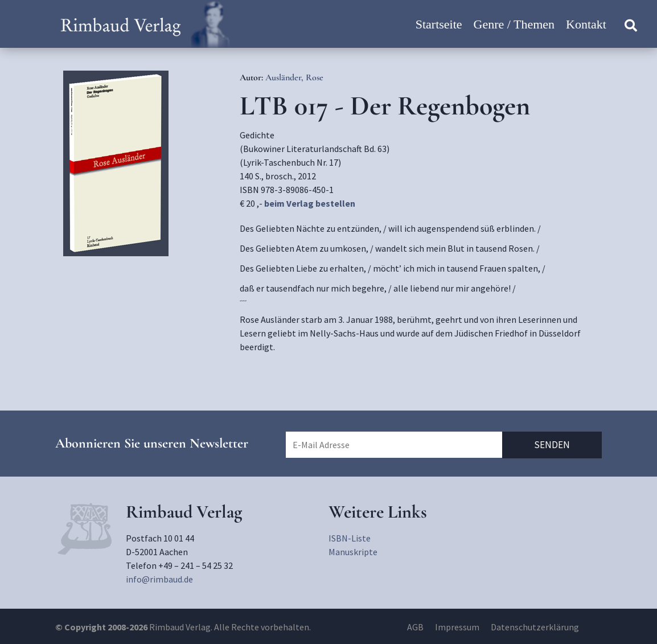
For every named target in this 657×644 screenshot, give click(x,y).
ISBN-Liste (350, 538)
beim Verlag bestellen (310, 203)
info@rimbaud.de (159, 579)
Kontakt (586, 24)
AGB (415, 627)
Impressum (457, 627)
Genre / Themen (514, 24)
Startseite (439, 24)
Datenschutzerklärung (535, 627)
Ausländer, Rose (294, 77)
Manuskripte (353, 552)
